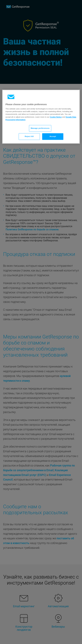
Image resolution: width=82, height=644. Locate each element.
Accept (53, 136)
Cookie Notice (56, 117)
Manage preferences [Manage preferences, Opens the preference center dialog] (40, 128)
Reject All (29, 136)
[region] (41, 117)
